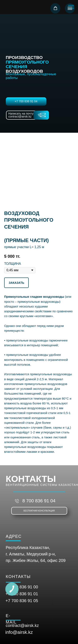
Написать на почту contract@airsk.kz (21, 115)
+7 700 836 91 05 (22, 601)
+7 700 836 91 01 (22, 594)
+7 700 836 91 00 (22, 587)
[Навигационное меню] (70, 8)
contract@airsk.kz (22, 625)
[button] (55, 8)
